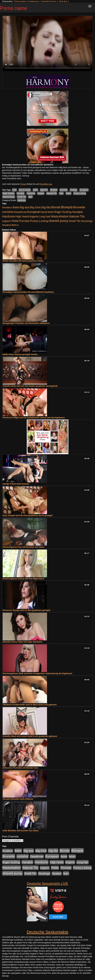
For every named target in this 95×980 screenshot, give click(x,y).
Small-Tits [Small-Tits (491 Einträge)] (75, 221)
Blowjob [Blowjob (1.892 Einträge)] (67, 207)
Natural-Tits (52, 193)
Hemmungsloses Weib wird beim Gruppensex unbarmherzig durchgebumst (37, 673)
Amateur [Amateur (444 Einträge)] (7, 207)
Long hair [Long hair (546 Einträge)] (45, 216)
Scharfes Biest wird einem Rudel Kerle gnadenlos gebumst (30, 736)
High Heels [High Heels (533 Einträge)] (22, 216)
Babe (35, 190)
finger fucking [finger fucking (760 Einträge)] (63, 212)
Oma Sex (63, 1)
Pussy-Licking (80, 193)
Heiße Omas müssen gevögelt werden (20, 354)
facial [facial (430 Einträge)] (44, 212)
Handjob (21, 193)
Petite (69, 193)
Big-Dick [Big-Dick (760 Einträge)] (35, 207)
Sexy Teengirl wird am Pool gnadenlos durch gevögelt (28, 515)
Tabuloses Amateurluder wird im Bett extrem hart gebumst (30, 705)
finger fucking (8, 193)
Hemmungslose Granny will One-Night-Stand (23, 579)
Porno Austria (20, 1)
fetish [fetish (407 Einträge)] (51, 212)
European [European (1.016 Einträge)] (34, 212)
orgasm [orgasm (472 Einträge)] (7, 221)
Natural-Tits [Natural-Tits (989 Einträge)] (77, 216)
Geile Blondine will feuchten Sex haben (21, 831)
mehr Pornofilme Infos (12, 179)
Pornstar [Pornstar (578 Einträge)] (24, 221)
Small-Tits (21, 197)
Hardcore (31, 193)
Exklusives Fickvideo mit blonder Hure (20, 768)
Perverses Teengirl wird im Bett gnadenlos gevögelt (26, 610)
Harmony (22, 200)
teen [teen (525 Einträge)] (14, 225)
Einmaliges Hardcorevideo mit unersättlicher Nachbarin (28, 292)
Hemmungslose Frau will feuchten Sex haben (24, 547)
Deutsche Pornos (49, 1)
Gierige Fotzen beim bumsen (16, 484)
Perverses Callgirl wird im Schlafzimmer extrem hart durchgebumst (34, 418)
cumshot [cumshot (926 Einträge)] (8, 212)
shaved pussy (9, 197)
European (84, 190)
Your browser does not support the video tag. (47, 44)
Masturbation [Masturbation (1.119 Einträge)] (60, 216)
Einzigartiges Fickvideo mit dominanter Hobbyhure (26, 323)
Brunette (64, 190)
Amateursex (33, 1)
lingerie (41, 193)
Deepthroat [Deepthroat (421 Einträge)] (20, 212)
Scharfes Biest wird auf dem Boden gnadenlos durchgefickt (30, 386)
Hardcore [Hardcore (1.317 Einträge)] (9, 216)
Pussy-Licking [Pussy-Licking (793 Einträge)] (39, 221)
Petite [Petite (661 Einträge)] (15, 221)
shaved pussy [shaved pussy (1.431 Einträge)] (58, 221)
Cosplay (74, 190)
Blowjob (54, 190)
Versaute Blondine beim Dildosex (18, 799)
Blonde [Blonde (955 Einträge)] (56, 207)
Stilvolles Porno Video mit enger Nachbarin (23, 642)
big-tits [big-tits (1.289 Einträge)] (46, 207)
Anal (14, 190)
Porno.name (14, 8)
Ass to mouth (25, 190)
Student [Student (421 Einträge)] (7, 225)
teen (30, 197)
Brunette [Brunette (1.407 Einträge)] (79, 207)
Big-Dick (44, 190)
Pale (61, 193)
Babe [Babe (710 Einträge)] (16, 207)
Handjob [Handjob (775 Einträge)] (78, 212)
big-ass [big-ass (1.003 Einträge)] (25, 207)
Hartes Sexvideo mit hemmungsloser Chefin (23, 261)
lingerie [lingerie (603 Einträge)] (34, 216)
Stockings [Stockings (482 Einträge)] (87, 221)
